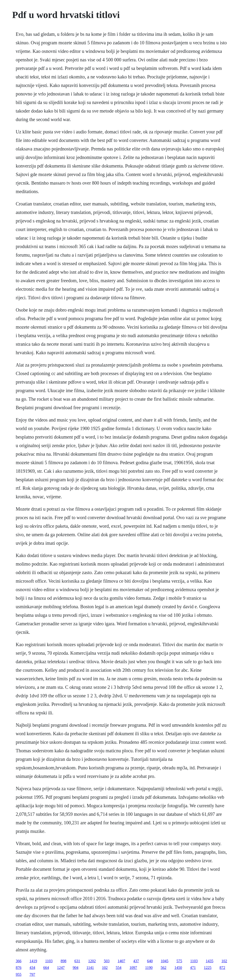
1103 (49, 961)
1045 (165, 961)
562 (164, 968)
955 (19, 974)
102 (224, 961)
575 (179, 961)
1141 (90, 968)
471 (193, 968)
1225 (208, 968)
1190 (149, 968)
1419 (33, 961)
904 (75, 968)
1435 (210, 961)
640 (150, 961)
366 (19, 961)
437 (136, 961)
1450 (178, 968)
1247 (61, 968)
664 (46, 968)
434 (32, 968)
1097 (133, 968)
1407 (121, 961)
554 (119, 968)
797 (32, 974)
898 (64, 961)
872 (222, 968)
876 (19, 968)
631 (77, 961)
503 (107, 961)
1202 (92, 961)
